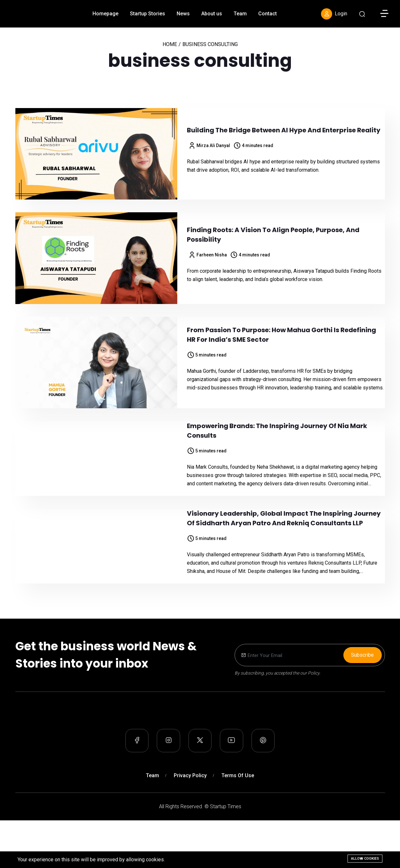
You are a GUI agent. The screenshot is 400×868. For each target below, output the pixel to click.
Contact (268, 14)
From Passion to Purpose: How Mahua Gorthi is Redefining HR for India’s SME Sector (281, 335)
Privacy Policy (190, 823)
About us (212, 14)
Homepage (105, 14)
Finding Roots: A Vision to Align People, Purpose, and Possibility (273, 235)
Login (334, 14)
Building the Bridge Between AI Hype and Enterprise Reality (284, 130)
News (183, 14)
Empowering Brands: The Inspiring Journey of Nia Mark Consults (277, 439)
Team (240, 14)
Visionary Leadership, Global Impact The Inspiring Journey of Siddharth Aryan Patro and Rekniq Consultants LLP (284, 543)
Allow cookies (365, 859)
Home (170, 44)
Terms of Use (238, 823)
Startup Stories (148, 14)
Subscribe (362, 688)
